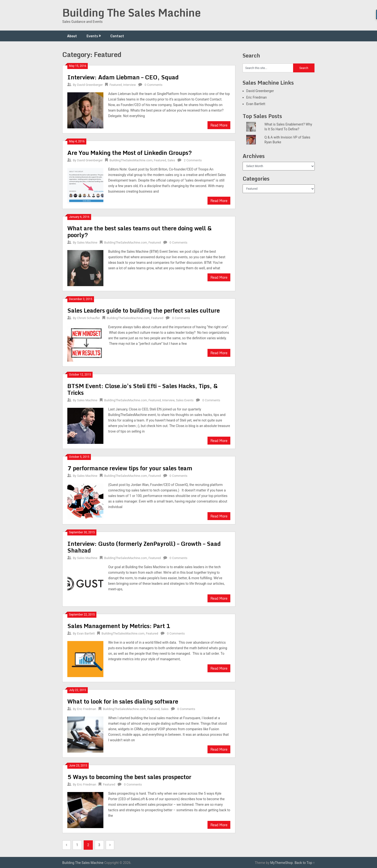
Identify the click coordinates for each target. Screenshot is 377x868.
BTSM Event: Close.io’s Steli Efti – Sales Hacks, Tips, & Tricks (142, 389)
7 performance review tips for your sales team (130, 468)
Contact (117, 36)
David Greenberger (90, 85)
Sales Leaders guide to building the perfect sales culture (144, 310)
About (72, 36)
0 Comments (153, 85)
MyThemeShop (282, 863)
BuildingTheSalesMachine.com (131, 160)
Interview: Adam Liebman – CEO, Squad (123, 77)
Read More (219, 125)
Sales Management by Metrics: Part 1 (119, 626)
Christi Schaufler (88, 318)
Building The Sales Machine (132, 13)
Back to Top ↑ (305, 863)
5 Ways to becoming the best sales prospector (129, 777)
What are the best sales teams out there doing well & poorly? (139, 231)
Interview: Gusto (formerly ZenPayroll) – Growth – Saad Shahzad (144, 547)
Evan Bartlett (86, 633)
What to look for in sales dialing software (123, 701)
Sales (171, 160)
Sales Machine (87, 242)
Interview (129, 85)
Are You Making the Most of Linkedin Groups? (130, 153)
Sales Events (185, 400)
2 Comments (193, 160)
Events (92, 36)
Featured (116, 85)
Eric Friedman (86, 709)
